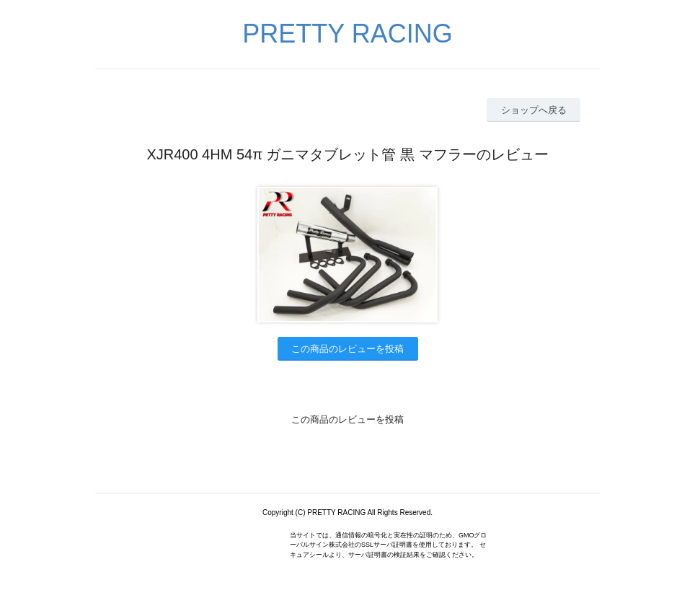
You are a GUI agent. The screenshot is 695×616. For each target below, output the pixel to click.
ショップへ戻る (534, 110)
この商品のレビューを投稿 (347, 349)
